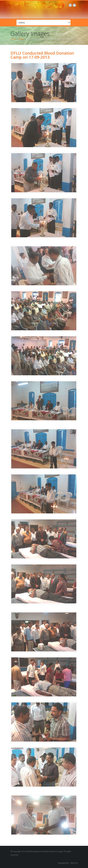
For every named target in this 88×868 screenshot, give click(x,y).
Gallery (21, 39)
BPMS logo (46, 9)
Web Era (74, 863)
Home (14, 39)
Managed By (63, 863)
